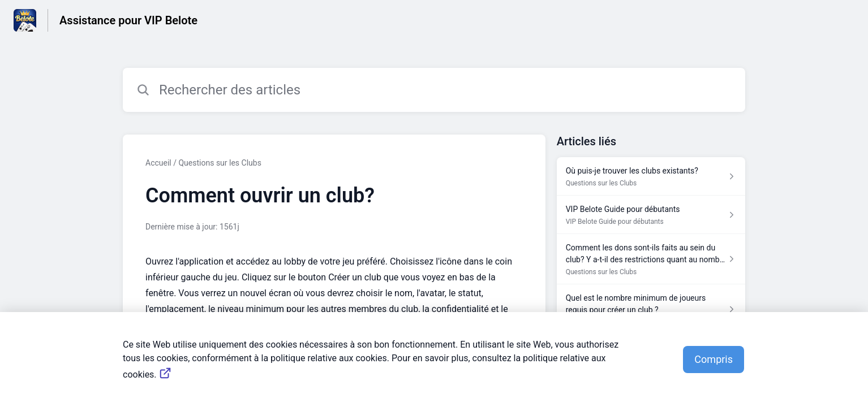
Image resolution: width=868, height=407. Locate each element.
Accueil (158, 163)
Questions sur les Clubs (220, 163)
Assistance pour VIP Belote (128, 20)
